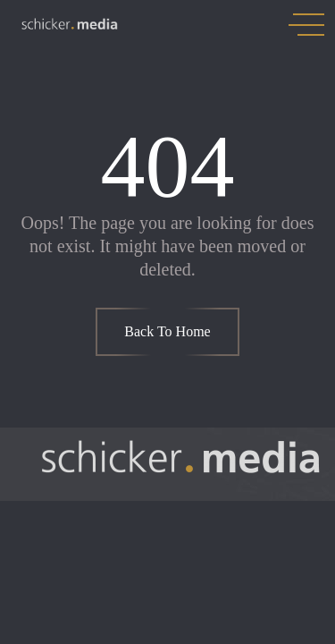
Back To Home (167, 331)
